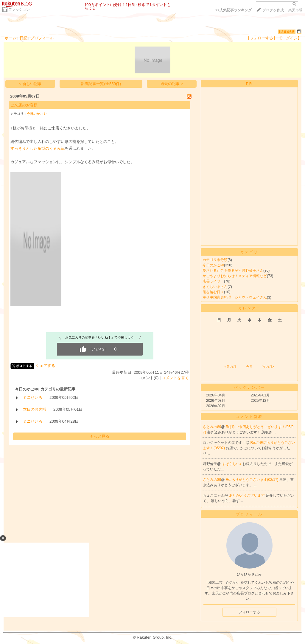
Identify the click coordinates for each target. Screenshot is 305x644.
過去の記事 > (172, 84)
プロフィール (42, 38)
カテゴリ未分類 (215, 260)
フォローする (249, 612)
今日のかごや (37, 114)
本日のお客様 (35, 409)
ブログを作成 (273, 10)
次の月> (268, 367)
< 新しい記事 (31, 84)
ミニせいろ (33, 397)
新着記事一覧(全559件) (101, 84)
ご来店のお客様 (24, 105)
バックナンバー (249, 387)
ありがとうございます (247, 495)
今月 (249, 367)
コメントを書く (175, 378)
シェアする (45, 366)
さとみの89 (212, 427)
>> (234, 10)
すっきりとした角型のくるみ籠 (38, 148)
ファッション (19, 10)
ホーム (11, 38)
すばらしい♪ (232, 464)
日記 (24, 38)
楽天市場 (295, 10)
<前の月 (230, 367)
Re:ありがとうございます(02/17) (253, 480)
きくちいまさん (215, 287)
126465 (287, 32)
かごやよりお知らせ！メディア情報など (235, 276)
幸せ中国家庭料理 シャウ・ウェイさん (235, 297)
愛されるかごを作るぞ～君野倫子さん (233, 271)
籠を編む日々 (213, 292)
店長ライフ (213, 281)
